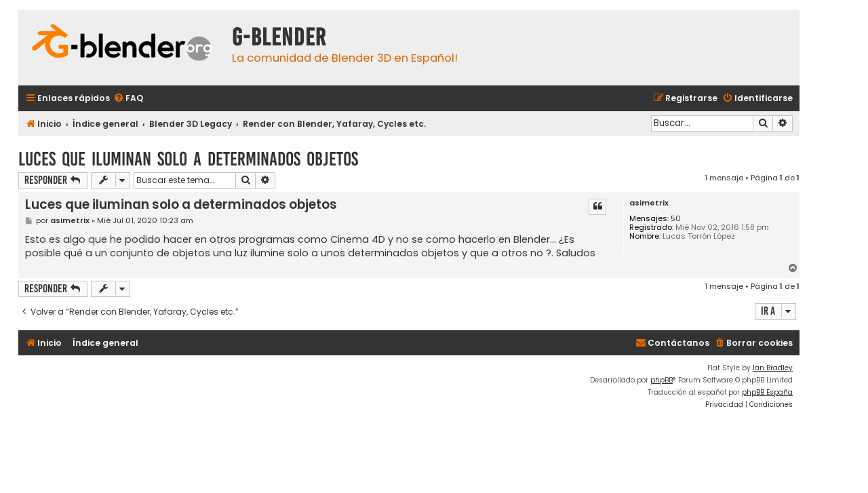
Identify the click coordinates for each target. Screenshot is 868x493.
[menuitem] (128, 99)
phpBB (662, 380)
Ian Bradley (773, 368)
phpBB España (767, 392)
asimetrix (649, 203)
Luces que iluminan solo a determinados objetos (188, 159)
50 (676, 219)
